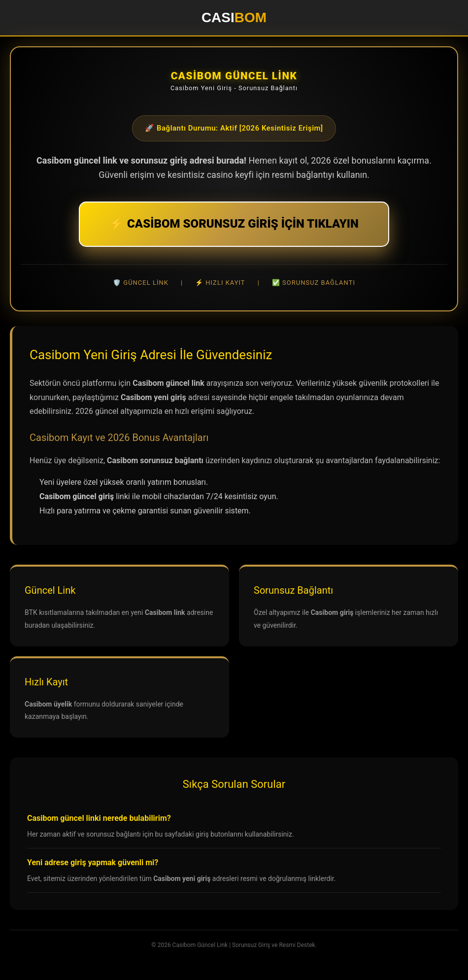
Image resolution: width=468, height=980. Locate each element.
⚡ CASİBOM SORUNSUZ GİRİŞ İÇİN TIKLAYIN (234, 224)
